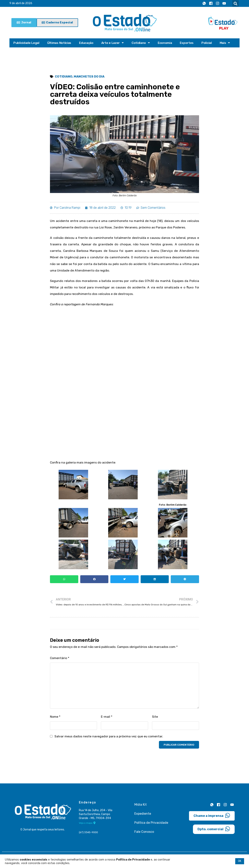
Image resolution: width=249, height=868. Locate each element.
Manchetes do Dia (90, 77)
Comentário (60, 661)
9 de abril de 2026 (21, 3)
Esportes (189, 43)
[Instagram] (218, 4)
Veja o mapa (87, 826)
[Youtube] (224, 4)
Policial (209, 43)
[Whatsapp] (204, 4)
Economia (167, 43)
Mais (228, 43)
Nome (55, 719)
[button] (236, 3)
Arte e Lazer (114, 43)
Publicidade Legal (27, 43)
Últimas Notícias (60, 43)
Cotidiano (142, 43)
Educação (87, 43)
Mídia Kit (141, 808)
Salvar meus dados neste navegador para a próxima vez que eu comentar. (109, 739)
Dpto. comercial (214, 832)
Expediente (143, 817)
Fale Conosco (144, 835)
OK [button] (240, 861)
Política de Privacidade (151, 826)
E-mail (107, 719)
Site (155, 719)
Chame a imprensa (212, 818)
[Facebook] (211, 4)
